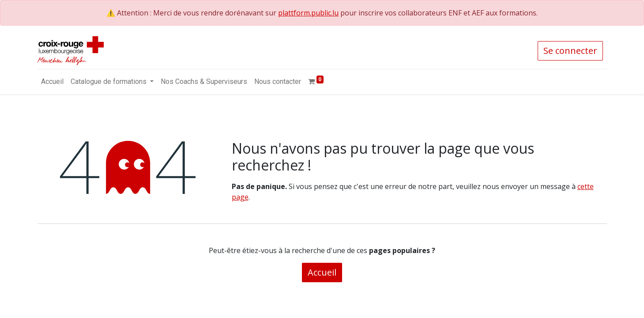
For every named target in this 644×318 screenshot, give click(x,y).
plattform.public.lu (308, 13)
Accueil (322, 272)
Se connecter (570, 51)
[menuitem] (52, 82)
